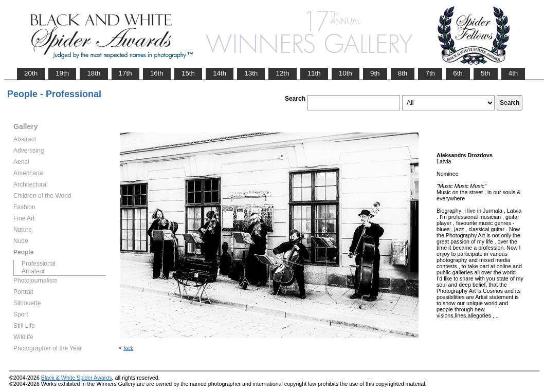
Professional (39, 264)
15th (188, 73)
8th (403, 73)
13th (251, 73)
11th (314, 73)
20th (31, 73)
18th (94, 73)
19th (62, 73)
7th (430, 73)
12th (282, 73)
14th (220, 73)
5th (486, 73)
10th (346, 73)
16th (157, 73)
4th (513, 73)
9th (375, 73)
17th (125, 73)
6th (458, 73)
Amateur (33, 271)
